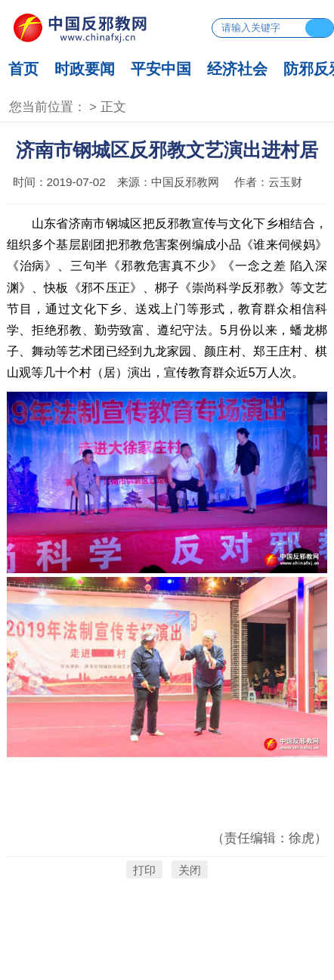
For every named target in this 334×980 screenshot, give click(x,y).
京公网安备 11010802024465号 (167, 961)
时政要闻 (85, 69)
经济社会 (237, 69)
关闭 (190, 870)
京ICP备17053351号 (167, 940)
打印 (144, 870)
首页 (23, 69)
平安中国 (161, 69)
